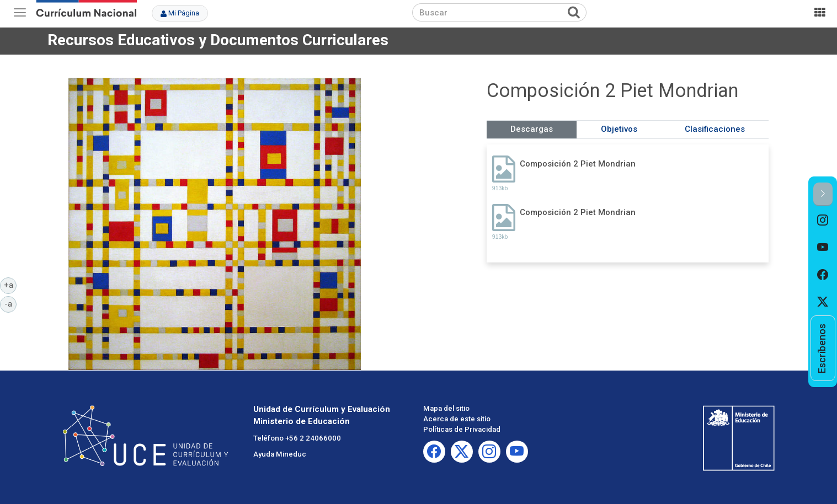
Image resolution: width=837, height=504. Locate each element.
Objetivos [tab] (619, 129)
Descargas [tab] (532, 129)
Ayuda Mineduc (280, 454)
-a (10, 303)
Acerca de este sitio (457, 419)
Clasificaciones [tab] (715, 129)
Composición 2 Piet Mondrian (578, 164)
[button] (823, 194)
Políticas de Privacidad (462, 429)
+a (10, 285)
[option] (823, 220)
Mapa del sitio (446, 408)
